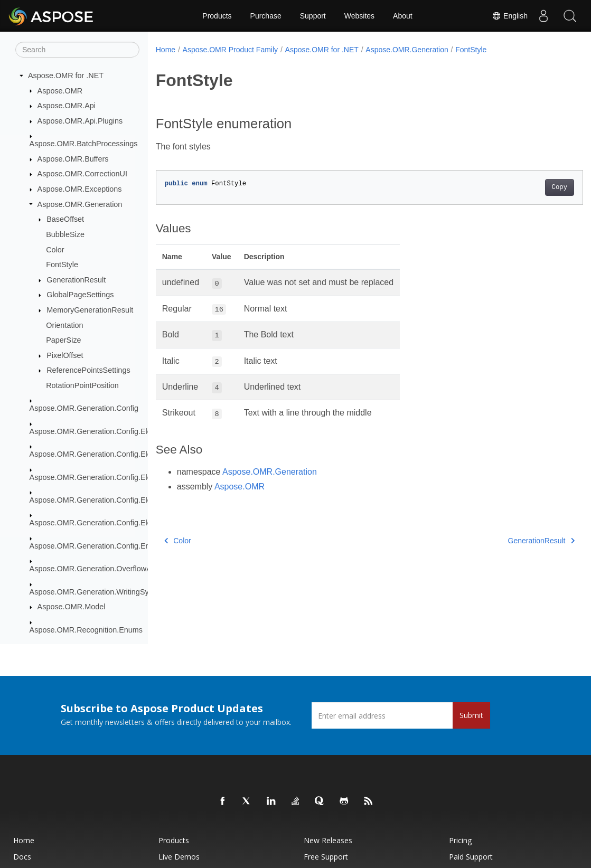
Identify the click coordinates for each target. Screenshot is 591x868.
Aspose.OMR (60, 91)
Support (313, 16)
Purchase (266, 16)
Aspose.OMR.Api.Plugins (80, 121)
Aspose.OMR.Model (72, 607)
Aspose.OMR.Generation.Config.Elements (101, 431)
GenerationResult (76, 280)
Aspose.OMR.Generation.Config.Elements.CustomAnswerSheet (138, 454)
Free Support (326, 857)
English (510, 16)
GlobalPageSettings (80, 295)
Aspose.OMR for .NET (66, 76)
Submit (471, 715)
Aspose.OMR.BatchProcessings (84, 144)
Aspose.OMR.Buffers (73, 159)
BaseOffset (65, 219)
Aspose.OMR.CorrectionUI (82, 174)
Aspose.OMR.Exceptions (80, 189)
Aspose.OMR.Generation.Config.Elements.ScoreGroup (123, 500)
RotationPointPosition (82, 385)
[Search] (77, 50)
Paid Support (471, 857)
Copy (529, 187)
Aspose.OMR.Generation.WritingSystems (99, 592)
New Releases (328, 840)
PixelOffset (65, 355)
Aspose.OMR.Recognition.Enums (86, 630)
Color (55, 250)
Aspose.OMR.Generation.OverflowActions (101, 569)
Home (166, 50)
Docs (22, 857)
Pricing (460, 840)
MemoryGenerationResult (90, 310)
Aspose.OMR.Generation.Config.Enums (97, 546)
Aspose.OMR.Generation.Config (84, 408)
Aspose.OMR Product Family (231, 50)
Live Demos (179, 857)
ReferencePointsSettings (88, 370)
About (403, 16)
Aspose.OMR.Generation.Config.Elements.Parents (115, 477)
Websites (359, 16)
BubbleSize (65, 234)
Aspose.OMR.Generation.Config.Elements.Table (111, 523)
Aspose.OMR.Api (67, 106)
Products (217, 16)
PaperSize (63, 340)
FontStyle (62, 265)
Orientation (64, 325)
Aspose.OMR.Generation (80, 204)
